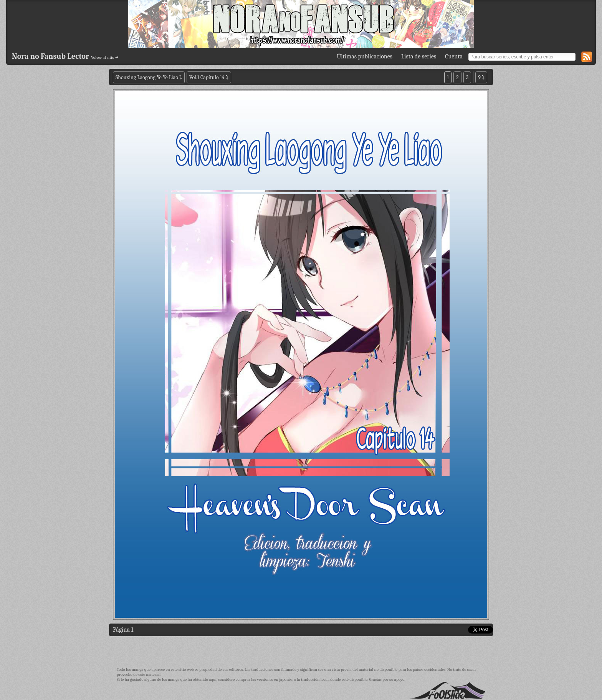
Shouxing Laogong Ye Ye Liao (147, 77)
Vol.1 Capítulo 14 (207, 77)
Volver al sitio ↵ (105, 57)
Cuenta (454, 56)
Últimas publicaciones (365, 56)
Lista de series (419, 56)
